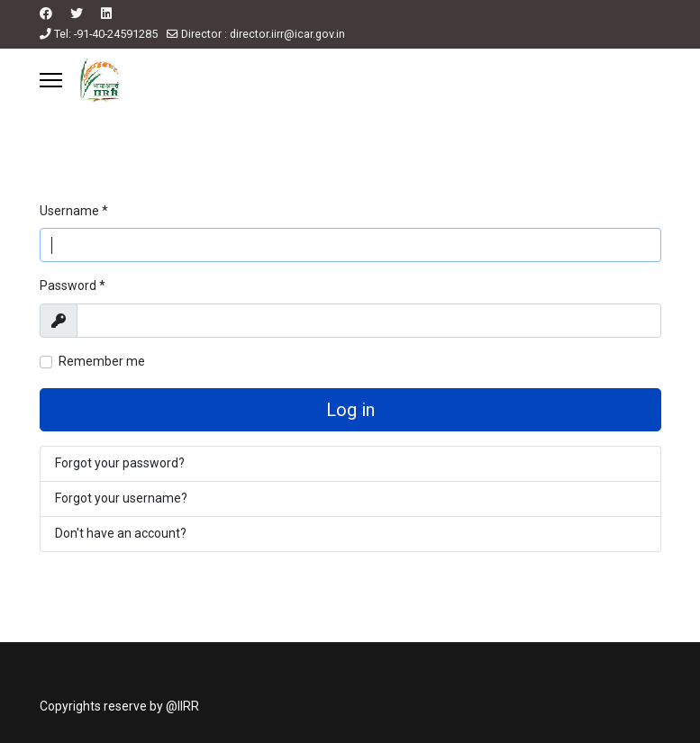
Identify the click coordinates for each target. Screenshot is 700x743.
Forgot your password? (120, 463)
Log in (350, 410)
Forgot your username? (121, 498)
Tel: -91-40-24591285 (106, 34)
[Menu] (51, 80)
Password (73, 285)
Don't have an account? (121, 533)
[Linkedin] (106, 14)
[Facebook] (46, 14)
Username (74, 211)
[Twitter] (77, 14)
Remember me (102, 361)
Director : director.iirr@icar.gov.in (263, 34)
